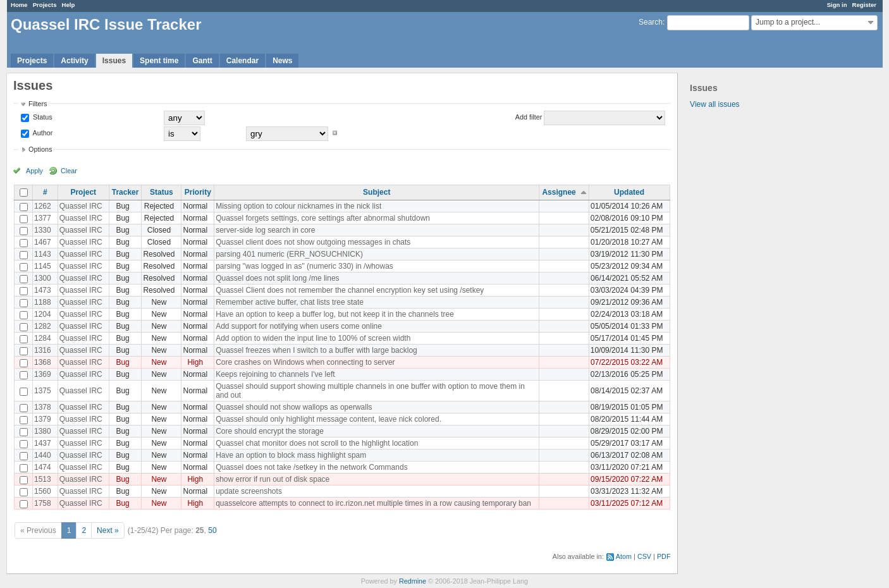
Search (651, 22)
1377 (43, 218)
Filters (38, 104)
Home (19, 5)
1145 (43, 266)
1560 (43, 491)
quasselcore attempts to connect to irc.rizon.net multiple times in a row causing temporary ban (373, 503)
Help (69, 5)
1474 (43, 467)
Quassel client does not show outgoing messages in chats (313, 242)
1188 (43, 302)
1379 (43, 419)
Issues (114, 61)
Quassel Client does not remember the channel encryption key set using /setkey (350, 290)
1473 (43, 290)
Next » (108, 530)
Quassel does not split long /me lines (277, 278)
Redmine (413, 581)
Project (83, 192)
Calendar (242, 61)
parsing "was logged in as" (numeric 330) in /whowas (304, 266)
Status (42, 117)
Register (864, 5)
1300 (43, 278)
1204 (43, 314)
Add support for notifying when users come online (299, 326)
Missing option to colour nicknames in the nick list (298, 206)
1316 (43, 350)
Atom (624, 556)
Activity (74, 61)
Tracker (126, 192)
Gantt (202, 61)
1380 (43, 431)
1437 (43, 443)
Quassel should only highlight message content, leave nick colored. (328, 419)
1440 (43, 455)
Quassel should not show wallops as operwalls (294, 407)
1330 (43, 230)
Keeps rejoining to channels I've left (275, 374)
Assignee (559, 192)
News (282, 61)
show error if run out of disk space (273, 479)
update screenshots (249, 491)
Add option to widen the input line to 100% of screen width (313, 338)
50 (212, 530)
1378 (43, 407)
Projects (45, 5)
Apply (34, 171)
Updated (629, 192)
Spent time (159, 61)
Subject (377, 192)
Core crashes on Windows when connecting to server (305, 362)
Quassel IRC (81, 206)
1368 (43, 362)
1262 (43, 206)
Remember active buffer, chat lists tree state (290, 302)
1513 (43, 479)
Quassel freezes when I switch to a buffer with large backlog (316, 350)
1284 (43, 338)
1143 (43, 254)
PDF (664, 556)
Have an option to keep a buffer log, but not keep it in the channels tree (335, 314)
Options (40, 149)
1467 (43, 242)
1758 (43, 503)
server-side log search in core (265, 230)
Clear (69, 171)
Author (42, 133)
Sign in (837, 5)
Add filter (529, 117)
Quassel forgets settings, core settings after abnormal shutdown (323, 218)
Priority (198, 192)
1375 (43, 391)
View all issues (714, 104)
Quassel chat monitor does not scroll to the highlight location (317, 443)
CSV (644, 556)
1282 (43, 326)
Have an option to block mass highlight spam (291, 455)
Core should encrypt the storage (270, 431)
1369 (43, 374)
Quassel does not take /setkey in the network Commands (312, 467)
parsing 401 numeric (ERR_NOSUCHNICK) (289, 254)
